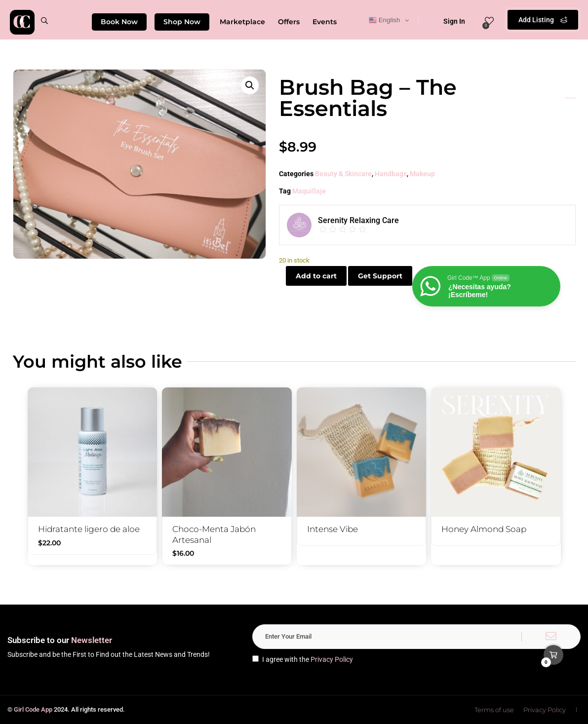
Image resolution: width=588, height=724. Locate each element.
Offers (289, 22)
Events (325, 22)
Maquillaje (309, 191)
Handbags (391, 174)
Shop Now (182, 22)
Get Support (380, 276)
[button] (250, 85)
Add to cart (316, 276)
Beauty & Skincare (343, 174)
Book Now (119, 22)
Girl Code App (33, 709)
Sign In (448, 21)
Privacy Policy (332, 659)
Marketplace (242, 22)
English (384, 20)
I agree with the (303, 659)
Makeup (422, 174)
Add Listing (543, 20)
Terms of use (494, 710)
